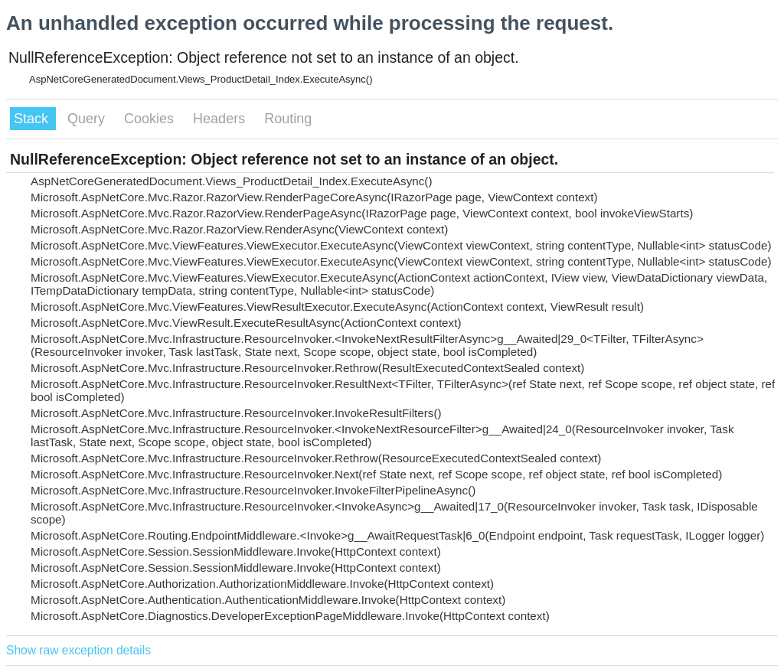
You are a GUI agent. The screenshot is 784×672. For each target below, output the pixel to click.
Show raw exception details (78, 650)
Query (88, 119)
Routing (288, 119)
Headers (221, 119)
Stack (33, 119)
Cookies (151, 119)
